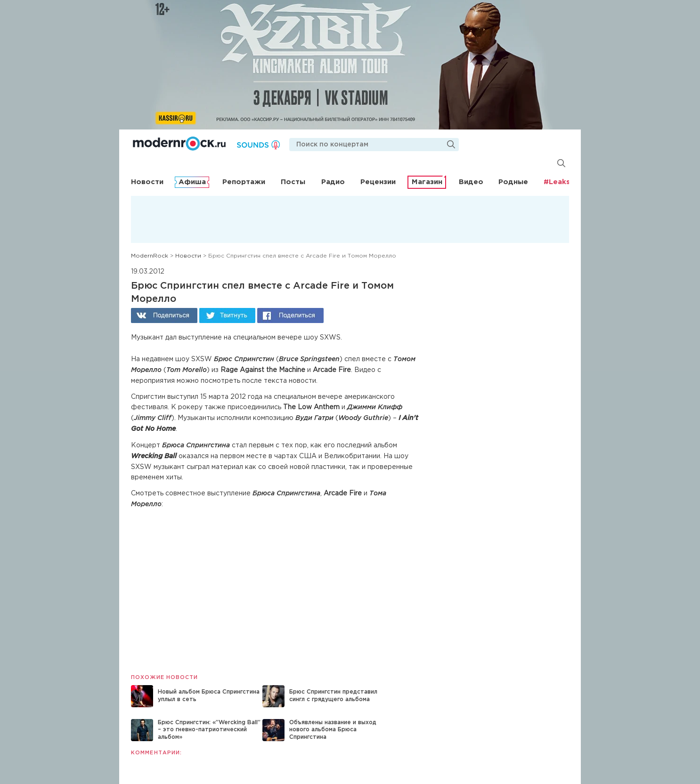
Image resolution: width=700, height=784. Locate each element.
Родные (513, 182)
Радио (333, 182)
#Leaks (557, 182)
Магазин (427, 182)
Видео (471, 182)
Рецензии (378, 182)
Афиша (192, 182)
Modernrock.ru (179, 144)
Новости (147, 182)
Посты (293, 182)
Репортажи (244, 182)
